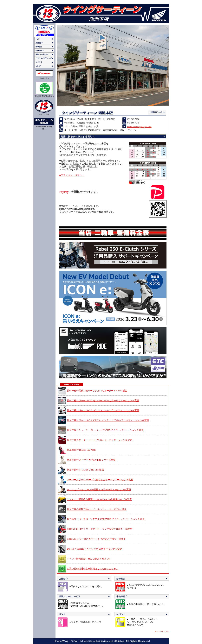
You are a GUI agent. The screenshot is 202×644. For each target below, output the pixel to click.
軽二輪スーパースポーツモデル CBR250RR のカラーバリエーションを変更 (106, 519)
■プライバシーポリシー (72, 175)
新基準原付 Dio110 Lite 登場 (81, 450)
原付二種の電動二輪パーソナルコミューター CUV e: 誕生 (97, 509)
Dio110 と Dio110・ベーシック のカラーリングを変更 (94, 549)
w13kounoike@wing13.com (139, 126)
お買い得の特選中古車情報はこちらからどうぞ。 (93, 569)
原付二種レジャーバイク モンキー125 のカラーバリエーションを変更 (103, 401)
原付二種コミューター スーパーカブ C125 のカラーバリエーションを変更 (105, 430)
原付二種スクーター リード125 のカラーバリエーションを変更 (100, 440)
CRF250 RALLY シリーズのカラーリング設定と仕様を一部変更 (100, 529)
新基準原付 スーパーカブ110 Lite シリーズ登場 (91, 460)
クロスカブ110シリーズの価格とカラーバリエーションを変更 (99, 489)
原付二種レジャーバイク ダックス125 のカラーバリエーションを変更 (103, 410)
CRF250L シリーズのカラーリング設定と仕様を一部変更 (96, 539)
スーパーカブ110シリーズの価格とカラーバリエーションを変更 (100, 480)
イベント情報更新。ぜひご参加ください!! (89, 559)
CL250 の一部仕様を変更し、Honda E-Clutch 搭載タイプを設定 (99, 499)
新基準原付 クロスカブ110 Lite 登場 (85, 470)
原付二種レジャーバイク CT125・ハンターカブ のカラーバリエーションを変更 (108, 420)
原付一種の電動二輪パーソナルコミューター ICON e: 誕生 (97, 391)
